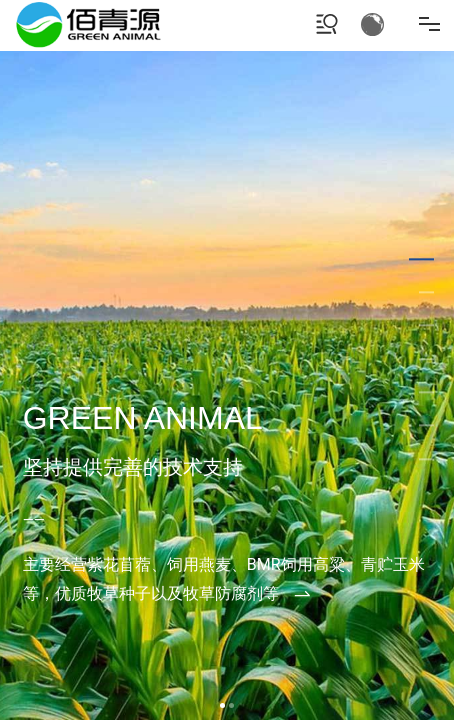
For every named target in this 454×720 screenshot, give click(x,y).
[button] (222, 705)
